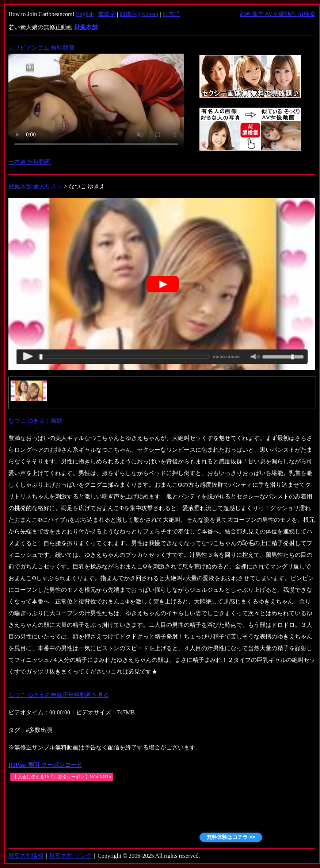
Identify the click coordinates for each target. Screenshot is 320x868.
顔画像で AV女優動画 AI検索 (278, 14)
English (85, 14)
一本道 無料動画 (30, 162)
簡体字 (128, 14)
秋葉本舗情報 (26, 856)
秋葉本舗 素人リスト (35, 186)
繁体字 (107, 14)
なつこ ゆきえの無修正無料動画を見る (59, 695)
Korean (150, 14)
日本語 (171, 14)
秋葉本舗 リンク (71, 856)
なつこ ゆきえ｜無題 (35, 421)
